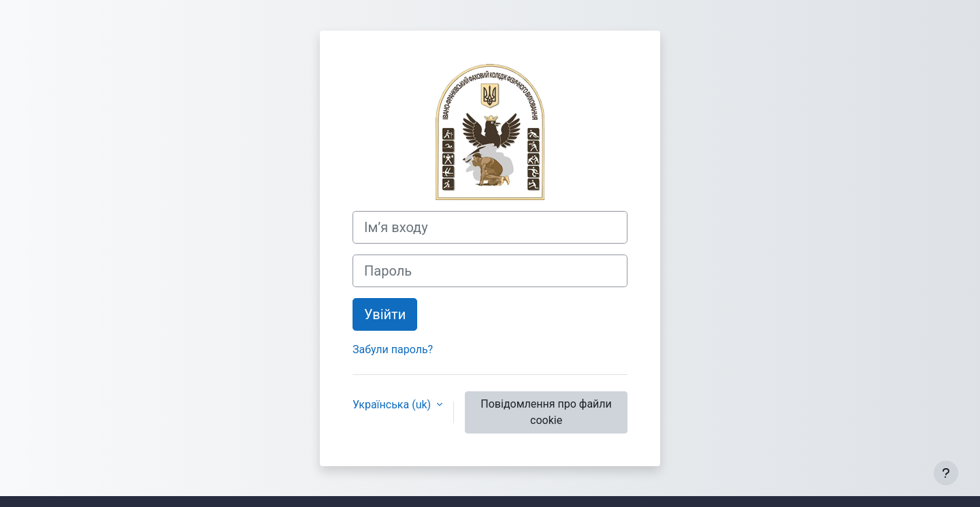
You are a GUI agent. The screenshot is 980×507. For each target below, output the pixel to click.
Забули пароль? (393, 349)
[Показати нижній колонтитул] (946, 473)
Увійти (385, 314)
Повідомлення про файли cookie (546, 412)
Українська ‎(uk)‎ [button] (393, 405)
